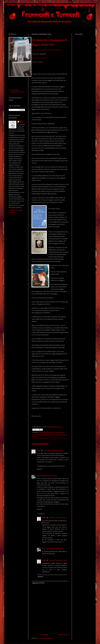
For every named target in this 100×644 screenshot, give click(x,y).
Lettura (34, 435)
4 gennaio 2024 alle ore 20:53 (58, 560)
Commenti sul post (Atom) (46, 638)
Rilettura (35, 437)
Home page (45, 635)
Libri (38, 435)
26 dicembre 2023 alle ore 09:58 (53, 450)
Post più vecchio (63, 635)
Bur (47, 433)
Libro (42, 435)
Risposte (42, 514)
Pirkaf (38, 450)
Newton (46, 435)
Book (40, 433)
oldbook (51, 435)
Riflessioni (64, 435)
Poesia (59, 435)
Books (43, 433)
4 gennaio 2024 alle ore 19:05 (55, 549)
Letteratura (61, 433)
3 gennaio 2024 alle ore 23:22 (58, 518)
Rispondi (39, 469)
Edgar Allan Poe (53, 433)
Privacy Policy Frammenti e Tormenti (17, 91)
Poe (55, 435)
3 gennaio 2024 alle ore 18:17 (49, 476)
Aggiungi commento (38, 583)
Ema (38, 476)
